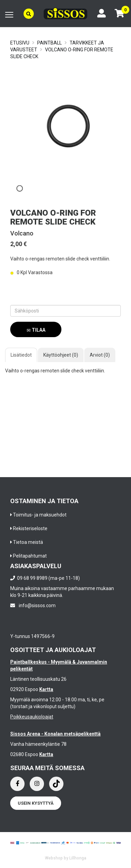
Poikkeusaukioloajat (32, 717)
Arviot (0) (100, 355)
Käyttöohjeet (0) (61, 355)
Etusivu (20, 43)
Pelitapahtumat (30, 556)
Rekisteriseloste (30, 528)
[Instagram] (37, 784)
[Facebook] (17, 784)
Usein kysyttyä (36, 803)
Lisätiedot (21, 355)
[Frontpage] (65, 14)
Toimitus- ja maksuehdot (40, 515)
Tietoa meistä (28, 542)
